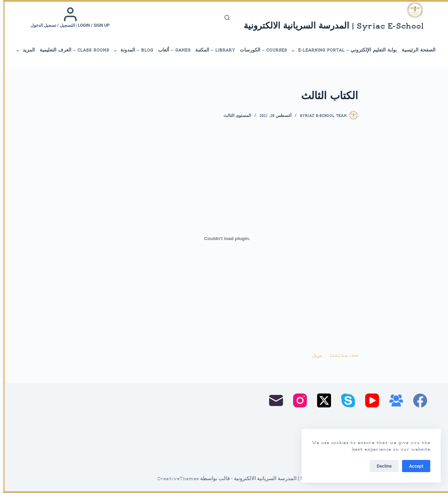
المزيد (22, 51)
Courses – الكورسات (260, 50)
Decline (381, 466)
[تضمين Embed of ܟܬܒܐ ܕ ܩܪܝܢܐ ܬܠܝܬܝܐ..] (224, 239)
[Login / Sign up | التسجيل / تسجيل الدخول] (67, 17)
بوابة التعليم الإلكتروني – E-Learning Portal (341, 51)
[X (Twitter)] (321, 400)
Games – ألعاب (171, 50)
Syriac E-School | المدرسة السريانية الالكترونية (330, 27)
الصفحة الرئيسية (415, 50)
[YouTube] (369, 400)
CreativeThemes (175, 479)
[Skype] (345, 400)
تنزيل (314, 356)
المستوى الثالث (234, 116)
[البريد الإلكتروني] (273, 400)
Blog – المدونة (130, 51)
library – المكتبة (212, 50)
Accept (413, 466)
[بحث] (224, 18)
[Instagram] (297, 400)
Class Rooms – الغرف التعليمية (71, 50)
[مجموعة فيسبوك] (393, 400)
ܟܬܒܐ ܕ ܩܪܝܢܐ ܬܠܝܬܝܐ (341, 356)
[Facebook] (417, 400)
